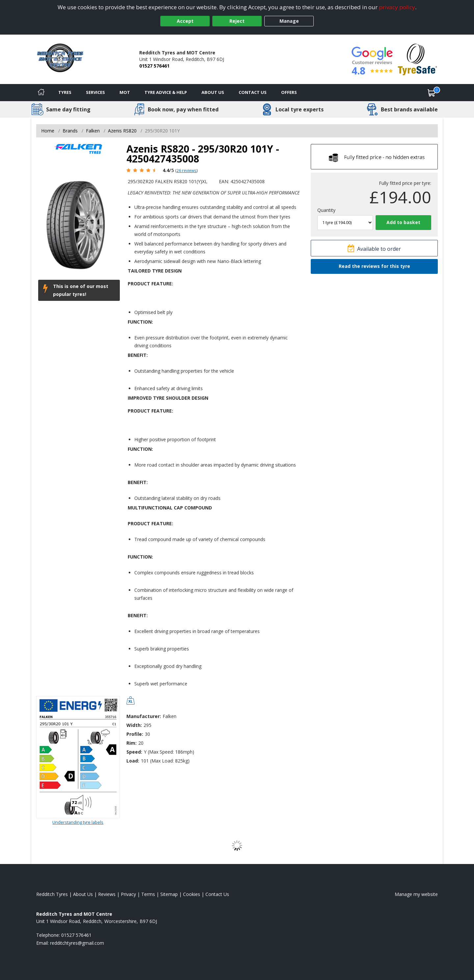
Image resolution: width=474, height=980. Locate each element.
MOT (125, 92)
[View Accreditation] (418, 59)
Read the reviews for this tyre (374, 266)
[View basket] (432, 93)
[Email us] (77, 943)
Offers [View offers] (289, 92)
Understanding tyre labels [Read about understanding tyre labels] (78, 822)
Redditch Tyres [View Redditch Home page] (52, 894)
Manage (289, 21)
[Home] (41, 93)
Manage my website (416, 894)
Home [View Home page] (48, 131)
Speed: (134, 752)
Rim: (132, 743)
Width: (134, 725)
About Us (213, 92)
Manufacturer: (144, 716)
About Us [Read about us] (83, 894)
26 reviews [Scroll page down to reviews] (186, 170)
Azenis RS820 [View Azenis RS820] (122, 131)
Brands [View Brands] (70, 131)
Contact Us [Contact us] (253, 92)
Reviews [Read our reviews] (107, 894)
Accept (185, 21)
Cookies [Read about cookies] (192, 894)
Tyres (65, 92)
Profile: (135, 734)
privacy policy (397, 7)
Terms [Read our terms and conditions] (148, 894)
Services (95, 92)
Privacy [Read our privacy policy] (128, 894)
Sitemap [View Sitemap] (169, 894)
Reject (237, 21)
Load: (133, 761)
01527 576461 (154, 66)
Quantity (326, 210)
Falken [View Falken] (93, 131)
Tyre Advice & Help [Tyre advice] (166, 92)
